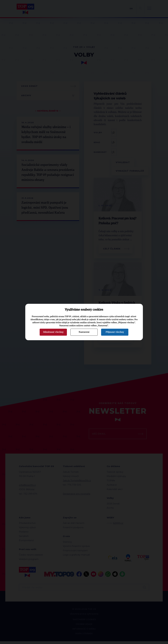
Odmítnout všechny (53, 332)
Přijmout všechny (115, 332)
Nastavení (84, 332)
